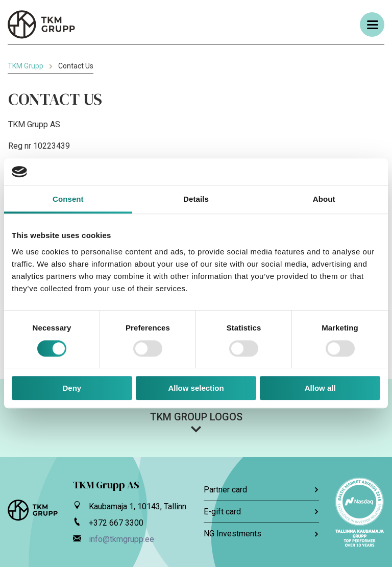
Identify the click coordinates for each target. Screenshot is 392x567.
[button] (196, 422)
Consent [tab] (68, 199)
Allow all (320, 388)
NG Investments (261, 534)
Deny (72, 388)
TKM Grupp (26, 66)
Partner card (261, 490)
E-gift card (261, 512)
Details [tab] (196, 199)
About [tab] (324, 199)
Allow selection (196, 388)
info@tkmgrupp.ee (121, 539)
